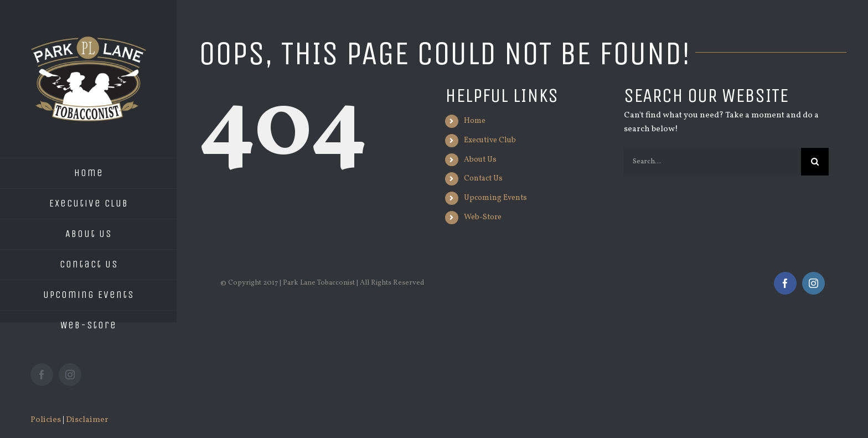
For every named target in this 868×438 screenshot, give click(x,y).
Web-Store (483, 217)
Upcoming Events (495, 198)
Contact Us (483, 179)
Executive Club (490, 140)
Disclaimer (87, 420)
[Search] (815, 162)
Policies (46, 420)
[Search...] (712, 162)
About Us (480, 160)
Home (475, 121)
